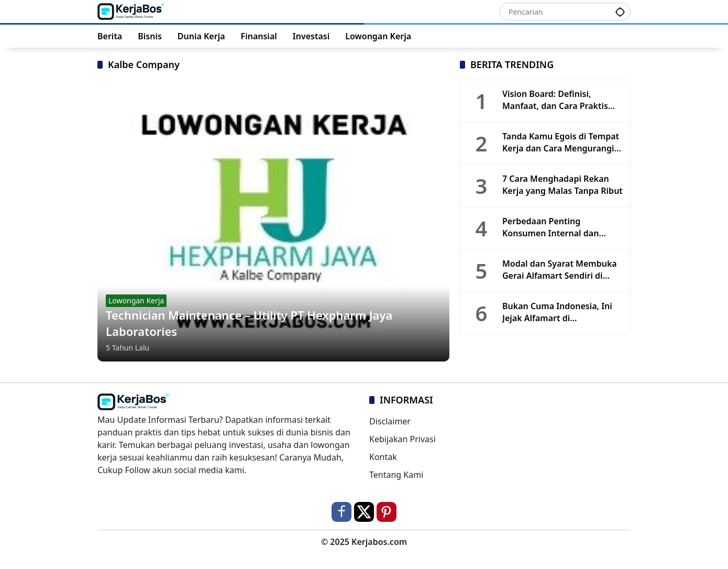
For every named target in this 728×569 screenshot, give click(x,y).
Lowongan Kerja (136, 300)
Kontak (383, 457)
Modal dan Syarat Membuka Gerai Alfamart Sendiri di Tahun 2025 (560, 270)
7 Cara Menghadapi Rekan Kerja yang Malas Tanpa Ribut (562, 184)
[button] (620, 11)
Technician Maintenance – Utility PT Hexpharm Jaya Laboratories (249, 323)
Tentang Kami (396, 475)
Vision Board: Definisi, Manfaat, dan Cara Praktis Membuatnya (555, 100)
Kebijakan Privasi (402, 439)
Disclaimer (390, 421)
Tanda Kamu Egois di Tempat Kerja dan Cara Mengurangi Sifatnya (561, 142)
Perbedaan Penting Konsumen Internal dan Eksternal (550, 227)
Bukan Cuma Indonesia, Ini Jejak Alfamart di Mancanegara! (557, 312)
